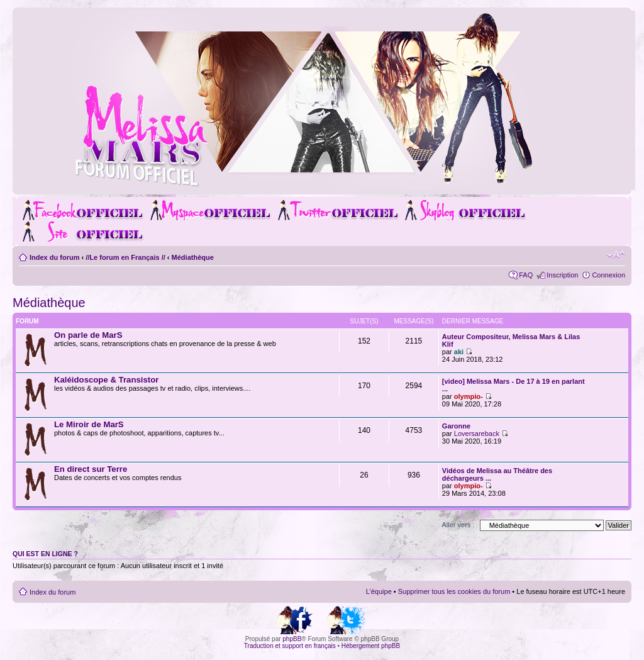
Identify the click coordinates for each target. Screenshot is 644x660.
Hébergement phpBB (371, 646)
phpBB (292, 639)
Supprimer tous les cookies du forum (454, 591)
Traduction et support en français (290, 646)
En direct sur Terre (91, 469)
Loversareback (477, 433)
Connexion (608, 275)
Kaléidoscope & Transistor (106, 380)
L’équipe (379, 591)
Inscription (562, 275)
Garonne (456, 426)
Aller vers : (458, 525)
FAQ (526, 275)
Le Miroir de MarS (89, 424)
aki (459, 352)
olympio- (469, 396)
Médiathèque (193, 257)
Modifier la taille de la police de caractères (616, 255)
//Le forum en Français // (125, 257)
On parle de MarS (88, 335)
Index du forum (54, 257)
